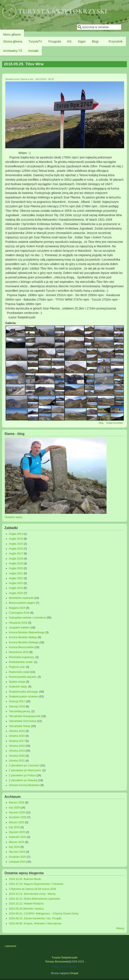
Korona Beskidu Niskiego (24, 642)
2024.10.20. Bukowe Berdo (25, 879)
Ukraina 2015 (17, 731)
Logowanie (10, 946)
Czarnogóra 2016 (19, 613)
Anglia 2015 (16, 544)
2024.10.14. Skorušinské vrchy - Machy (32, 894)
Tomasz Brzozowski (57, 962)
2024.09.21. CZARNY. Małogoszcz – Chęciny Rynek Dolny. (44, 914)
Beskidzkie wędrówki (21, 598)
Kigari (82, 41)
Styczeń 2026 (17, 812)
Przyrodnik (115, 41)
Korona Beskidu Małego (23, 637)
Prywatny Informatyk (64, 967)
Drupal (74, 973)
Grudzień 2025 (18, 817)
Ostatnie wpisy (14, 517)
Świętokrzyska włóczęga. (24, 692)
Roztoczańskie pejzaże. (23, 677)
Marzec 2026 (17, 803)
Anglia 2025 (16, 593)
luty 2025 (14, 827)
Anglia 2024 (16, 588)
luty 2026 (14, 808)
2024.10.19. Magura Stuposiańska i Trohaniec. (36, 884)
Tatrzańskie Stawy (20, 726)
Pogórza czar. (17, 667)
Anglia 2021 (16, 573)
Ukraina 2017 (17, 741)
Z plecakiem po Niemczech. (25, 770)
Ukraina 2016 (17, 736)
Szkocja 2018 (17, 706)
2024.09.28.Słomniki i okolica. (27, 909)
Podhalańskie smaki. (21, 662)
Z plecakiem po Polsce (22, 775)
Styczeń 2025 (17, 832)
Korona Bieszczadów (21, 647)
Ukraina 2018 (17, 746)
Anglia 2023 (16, 583)
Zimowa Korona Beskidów (24, 785)
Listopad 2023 (17, 862)
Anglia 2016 (16, 549)
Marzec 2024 (17, 842)
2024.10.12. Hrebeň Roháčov (26, 904)
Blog (101, 423)
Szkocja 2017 (17, 701)
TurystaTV (35, 41)
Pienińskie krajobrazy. (22, 657)
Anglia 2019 (16, 564)
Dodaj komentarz (114, 423)
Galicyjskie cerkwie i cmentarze (27, 618)
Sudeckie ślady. (18, 687)
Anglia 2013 (16, 534)
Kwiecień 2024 (18, 837)
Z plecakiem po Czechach (24, 766)
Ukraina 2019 (17, 751)
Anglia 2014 (16, 539)
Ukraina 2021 (17, 761)
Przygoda (55, 41)
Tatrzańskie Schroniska (23, 721)
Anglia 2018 (16, 559)
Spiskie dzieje (17, 682)
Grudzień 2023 (18, 857)
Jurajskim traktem (19, 628)
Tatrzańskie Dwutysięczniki (25, 716)
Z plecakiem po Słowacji (23, 780)
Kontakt (33, 51)
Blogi (95, 41)
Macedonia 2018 (19, 652)
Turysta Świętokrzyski (64, 958)
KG (69, 41)
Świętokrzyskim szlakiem (24, 697)
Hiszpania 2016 (18, 623)
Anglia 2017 (16, 554)
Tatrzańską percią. (20, 711)
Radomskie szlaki (19, 672)
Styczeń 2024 (17, 852)
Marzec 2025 (17, 822)
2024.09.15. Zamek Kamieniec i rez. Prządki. (35, 918)
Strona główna (13, 41)
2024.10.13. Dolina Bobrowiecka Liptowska (34, 899)
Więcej (120, 928)
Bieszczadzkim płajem (22, 603)
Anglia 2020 (16, 568)
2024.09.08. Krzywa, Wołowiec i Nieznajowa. (35, 924)
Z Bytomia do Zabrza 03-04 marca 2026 (33, 889)
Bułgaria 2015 (17, 608)
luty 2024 (14, 847)
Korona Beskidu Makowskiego (27, 632)
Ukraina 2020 (17, 756)
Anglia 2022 (16, 578)
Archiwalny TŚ (13, 51)
